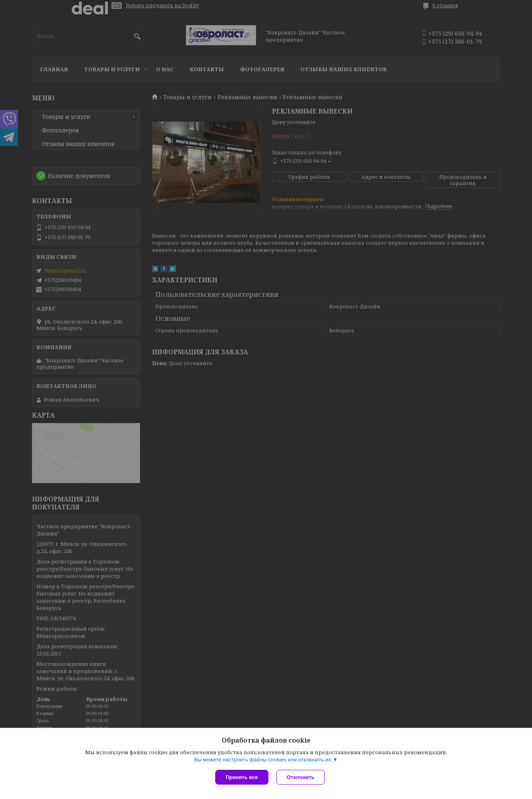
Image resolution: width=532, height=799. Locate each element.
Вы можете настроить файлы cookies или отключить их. (263, 760)
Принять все (242, 777)
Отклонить (301, 777)
